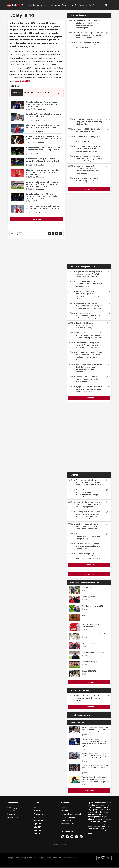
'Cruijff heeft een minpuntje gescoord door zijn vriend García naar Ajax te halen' (86, 526)
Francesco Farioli (88, 587)
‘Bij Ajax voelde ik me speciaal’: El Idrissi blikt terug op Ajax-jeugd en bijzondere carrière (88, 389)
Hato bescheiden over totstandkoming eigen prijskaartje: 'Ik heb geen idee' (87, 325)
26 (108, 512)
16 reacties (40, 143)
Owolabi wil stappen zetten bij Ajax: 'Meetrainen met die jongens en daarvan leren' (87, 149)
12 (109, 343)
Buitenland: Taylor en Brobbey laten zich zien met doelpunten (44, 115)
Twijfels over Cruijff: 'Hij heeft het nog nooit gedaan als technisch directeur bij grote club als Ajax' (88, 482)
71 (109, 303)
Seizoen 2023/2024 (89, 671)
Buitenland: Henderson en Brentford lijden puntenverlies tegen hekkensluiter (44, 137)
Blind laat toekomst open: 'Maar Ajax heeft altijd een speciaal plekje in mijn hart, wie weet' (43, 172)
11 (109, 129)
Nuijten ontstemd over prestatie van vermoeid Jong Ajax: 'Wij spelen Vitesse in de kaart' (88, 274)
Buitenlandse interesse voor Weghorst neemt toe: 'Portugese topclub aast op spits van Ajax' (88, 306)
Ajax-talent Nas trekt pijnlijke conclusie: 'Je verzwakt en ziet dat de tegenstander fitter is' (87, 345)
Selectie (37, 808)
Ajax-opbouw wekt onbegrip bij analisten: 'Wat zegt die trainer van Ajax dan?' (87, 546)
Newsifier (65, 808)
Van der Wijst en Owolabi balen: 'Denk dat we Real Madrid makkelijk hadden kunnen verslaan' (88, 368)
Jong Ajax (38, 817)
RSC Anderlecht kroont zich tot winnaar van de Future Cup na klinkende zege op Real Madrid (87, 335)
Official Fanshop (52, 5)
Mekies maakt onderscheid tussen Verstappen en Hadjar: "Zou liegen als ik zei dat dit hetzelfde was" (95, 756)
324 (108, 119)
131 (108, 33)
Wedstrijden (39, 811)
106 (108, 156)
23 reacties (40, 120)
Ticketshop (79, 5)
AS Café (85, 615)
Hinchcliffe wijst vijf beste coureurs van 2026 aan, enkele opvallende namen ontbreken (95, 768)
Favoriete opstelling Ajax (91, 643)
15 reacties (40, 189)
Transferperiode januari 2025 (93, 652)
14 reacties (41, 154)
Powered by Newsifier (60, 845)
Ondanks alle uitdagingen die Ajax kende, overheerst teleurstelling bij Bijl (87, 139)
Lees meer (89, 189)
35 (108, 166)
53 (108, 490)
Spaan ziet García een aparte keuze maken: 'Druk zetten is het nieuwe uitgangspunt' (88, 504)
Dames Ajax (39, 820)
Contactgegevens (15, 808)
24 (108, 313)
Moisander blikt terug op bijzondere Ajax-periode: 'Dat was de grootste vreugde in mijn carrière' (42, 184)
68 (108, 534)
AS (45, 5)
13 (109, 352)
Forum (64, 5)
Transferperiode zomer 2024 (93, 606)
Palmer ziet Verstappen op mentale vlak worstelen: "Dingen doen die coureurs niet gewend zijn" (94, 743)
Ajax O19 (38, 824)
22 (108, 281)
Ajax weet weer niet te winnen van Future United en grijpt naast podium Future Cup (88, 159)
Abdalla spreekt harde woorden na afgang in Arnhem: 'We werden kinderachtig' (88, 45)
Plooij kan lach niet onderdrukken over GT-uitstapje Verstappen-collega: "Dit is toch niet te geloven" (96, 779)
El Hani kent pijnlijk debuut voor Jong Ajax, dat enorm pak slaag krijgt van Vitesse (88, 122)
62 (108, 502)
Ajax (29, 5)
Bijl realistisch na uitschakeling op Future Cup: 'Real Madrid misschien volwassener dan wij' (87, 181)
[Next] (36, 219)
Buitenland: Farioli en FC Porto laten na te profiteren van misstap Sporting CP (43, 149)
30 (108, 43)
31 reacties (41, 109)
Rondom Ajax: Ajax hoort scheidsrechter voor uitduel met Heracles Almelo (88, 284)
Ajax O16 (38, 830)
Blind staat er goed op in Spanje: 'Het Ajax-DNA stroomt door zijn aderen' (42, 126)
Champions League (89, 662)
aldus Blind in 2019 (22, 81)
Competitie (37, 5)
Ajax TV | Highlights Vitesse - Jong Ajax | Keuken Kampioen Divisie (87, 698)
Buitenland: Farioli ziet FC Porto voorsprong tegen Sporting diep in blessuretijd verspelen (41, 196)
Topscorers (39, 814)
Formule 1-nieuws (68, 817)
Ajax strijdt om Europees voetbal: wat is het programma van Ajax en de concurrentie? (88, 35)
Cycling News (66, 820)
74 (108, 291)
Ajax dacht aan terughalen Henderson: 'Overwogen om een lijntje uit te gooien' (44, 207)
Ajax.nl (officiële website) (71, 814)
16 (109, 333)
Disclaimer (12, 814)
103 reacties (40, 177)
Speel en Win (91, 5)
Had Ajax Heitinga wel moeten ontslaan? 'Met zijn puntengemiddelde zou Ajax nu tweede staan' (87, 493)
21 (109, 21)
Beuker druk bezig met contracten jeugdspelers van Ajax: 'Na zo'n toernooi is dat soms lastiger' (86, 170)
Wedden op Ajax (67, 824)
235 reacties (41, 212)
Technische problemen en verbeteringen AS (92, 626)
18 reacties (40, 165)
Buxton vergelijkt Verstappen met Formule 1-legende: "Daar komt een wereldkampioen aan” (96, 730)
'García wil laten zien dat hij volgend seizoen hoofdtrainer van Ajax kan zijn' (87, 536)
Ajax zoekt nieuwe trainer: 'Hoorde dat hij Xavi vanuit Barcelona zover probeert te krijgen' (86, 295)
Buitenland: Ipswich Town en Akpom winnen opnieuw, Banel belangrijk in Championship (42, 104)
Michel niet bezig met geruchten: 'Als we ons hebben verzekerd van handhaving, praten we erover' (88, 356)
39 (108, 377)
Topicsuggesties (88, 597)
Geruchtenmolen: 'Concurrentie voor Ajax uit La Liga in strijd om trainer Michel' (87, 379)
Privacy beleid (13, 817)
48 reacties (40, 201)
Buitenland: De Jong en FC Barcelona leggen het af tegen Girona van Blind (42, 160)
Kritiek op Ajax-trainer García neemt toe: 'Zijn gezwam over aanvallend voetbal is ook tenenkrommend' (87, 515)
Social (71, 5)
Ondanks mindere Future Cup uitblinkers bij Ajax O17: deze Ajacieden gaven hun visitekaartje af (87, 24)
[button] (106, 5)
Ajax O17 (38, 827)
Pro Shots (65, 811)
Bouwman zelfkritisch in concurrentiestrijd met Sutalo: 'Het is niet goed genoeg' (87, 316)
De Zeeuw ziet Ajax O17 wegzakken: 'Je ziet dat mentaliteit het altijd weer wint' (87, 556)
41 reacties (40, 131)
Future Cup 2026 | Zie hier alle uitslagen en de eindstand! (87, 130)
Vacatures (12, 811)
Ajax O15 (37, 833)
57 (108, 524)
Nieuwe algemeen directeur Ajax (95, 634)
